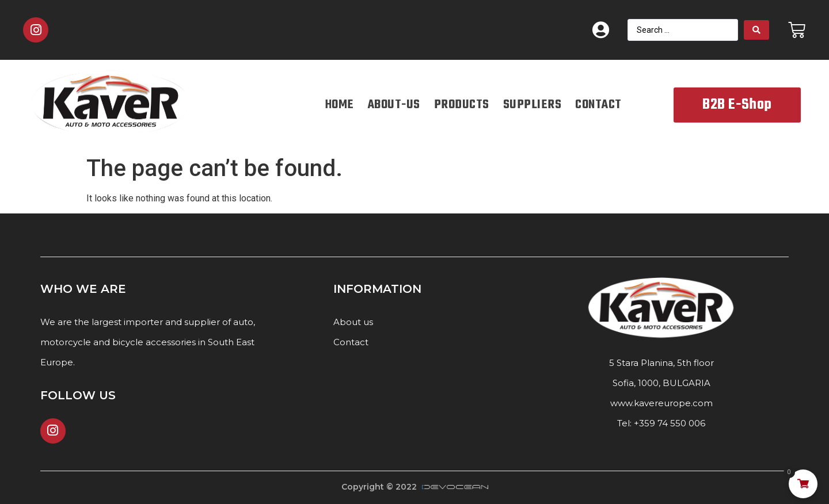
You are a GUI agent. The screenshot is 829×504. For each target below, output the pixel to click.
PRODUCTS (462, 105)
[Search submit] (756, 30)
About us (353, 322)
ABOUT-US (394, 105)
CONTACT (598, 105)
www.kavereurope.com (661, 403)
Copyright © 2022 (379, 487)
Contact (351, 342)
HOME (340, 105)
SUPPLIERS (533, 105)
